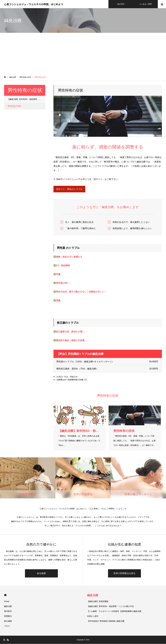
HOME (5, 595)
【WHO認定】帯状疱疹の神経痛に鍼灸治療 (106, 621)
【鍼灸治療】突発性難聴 (98, 602)
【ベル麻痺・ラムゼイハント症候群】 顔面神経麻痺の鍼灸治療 (114, 611)
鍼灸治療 (8, 606)
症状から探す (93, 616)
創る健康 (41, 573)
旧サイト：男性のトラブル (69, 189)
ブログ (7, 626)
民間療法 (8, 616)
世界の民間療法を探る (124, 573)
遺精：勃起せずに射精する (69, 257)
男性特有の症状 (14, 106)
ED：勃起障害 (63, 266)
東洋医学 (8, 611)
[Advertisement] (83, 53)
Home (7, 602)
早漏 (58, 275)
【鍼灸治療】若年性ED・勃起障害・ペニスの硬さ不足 (26, 99)
